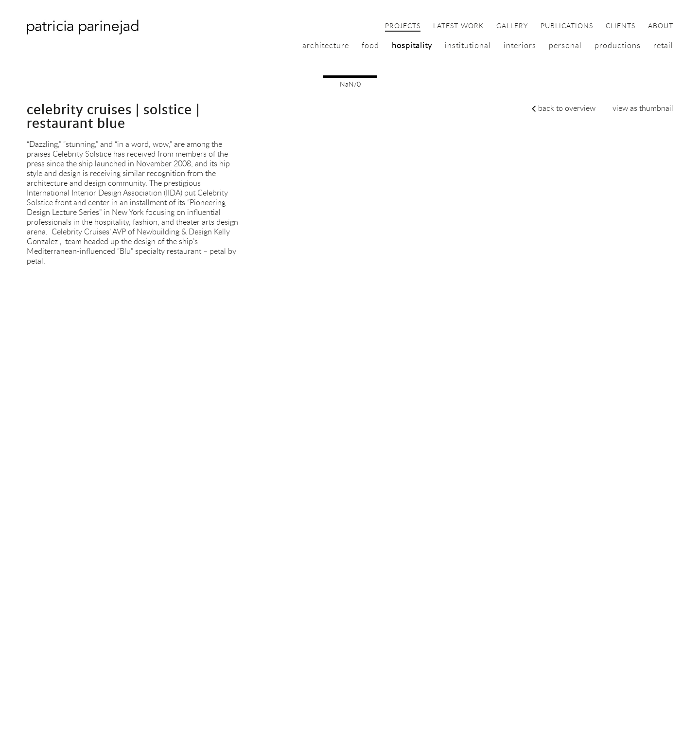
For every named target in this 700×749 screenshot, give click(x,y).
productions (618, 45)
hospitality (412, 45)
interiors (520, 45)
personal (565, 45)
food (370, 45)
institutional (468, 45)
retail (663, 45)
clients (621, 26)
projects (403, 26)
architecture (326, 45)
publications (567, 26)
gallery (512, 26)
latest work (458, 26)
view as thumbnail (643, 108)
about (661, 26)
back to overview (567, 108)
